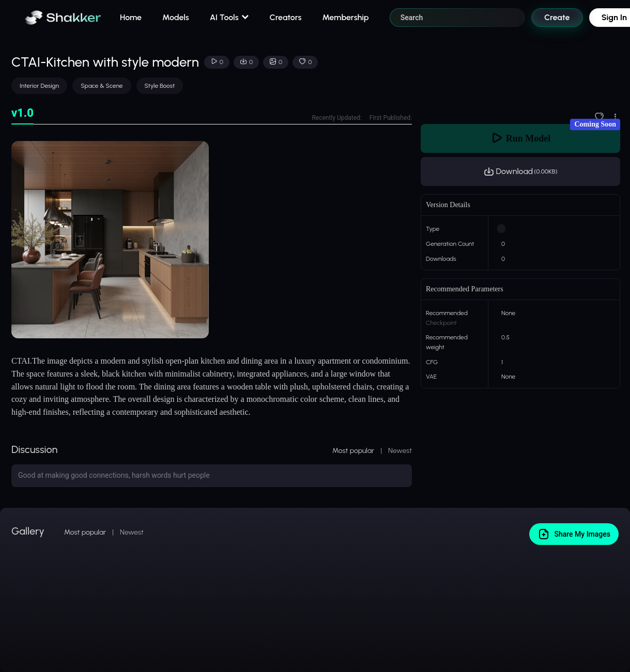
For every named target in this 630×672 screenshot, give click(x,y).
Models (176, 17)
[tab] (22, 113)
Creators (286, 17)
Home (131, 17)
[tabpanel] (212, 240)
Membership (345, 17)
